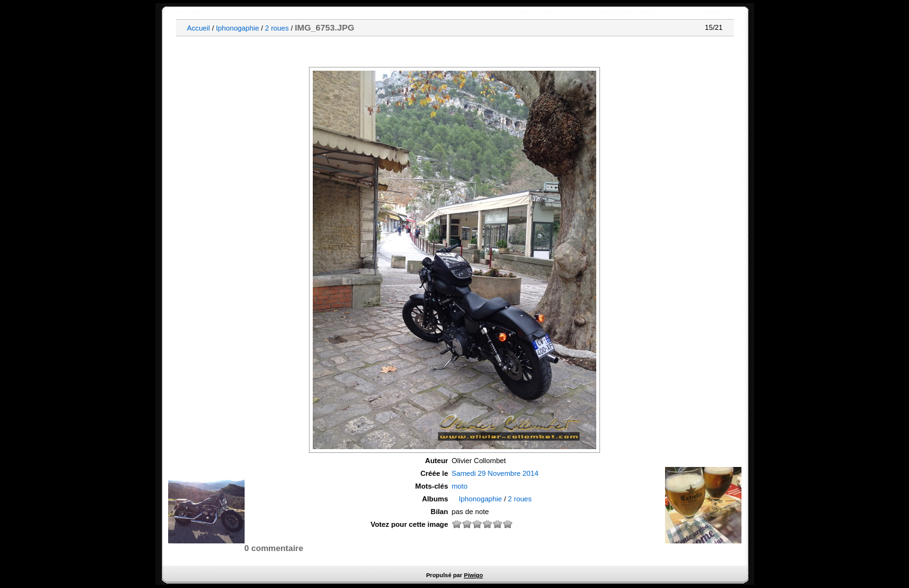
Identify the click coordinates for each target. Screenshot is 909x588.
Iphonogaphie (238, 28)
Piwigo (473, 575)
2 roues (277, 28)
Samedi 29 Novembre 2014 (495, 473)
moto (460, 486)
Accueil (199, 28)
